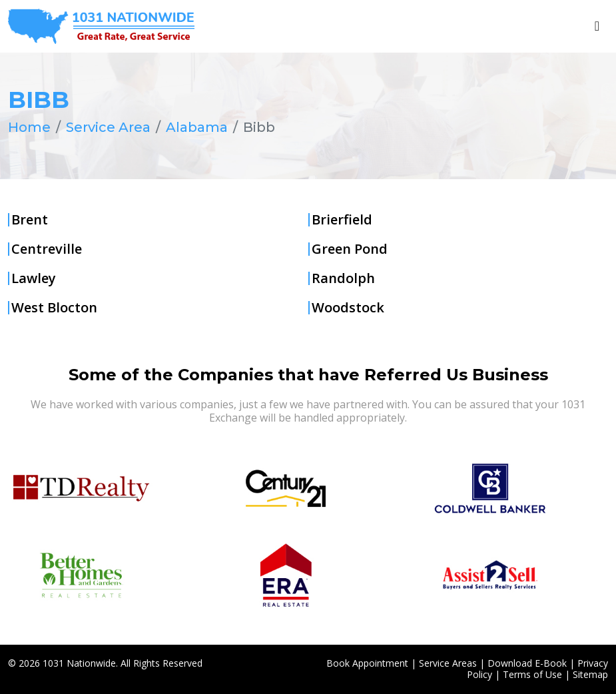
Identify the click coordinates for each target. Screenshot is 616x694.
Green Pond (350, 249)
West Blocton (54, 308)
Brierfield (342, 220)
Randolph (343, 278)
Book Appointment (367, 663)
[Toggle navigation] (597, 26)
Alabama (197, 127)
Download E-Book (527, 663)
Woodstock (348, 308)
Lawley (34, 278)
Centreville (47, 249)
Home (29, 127)
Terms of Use (532, 674)
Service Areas (448, 663)
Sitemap (590, 674)
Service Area (108, 127)
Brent (30, 220)
